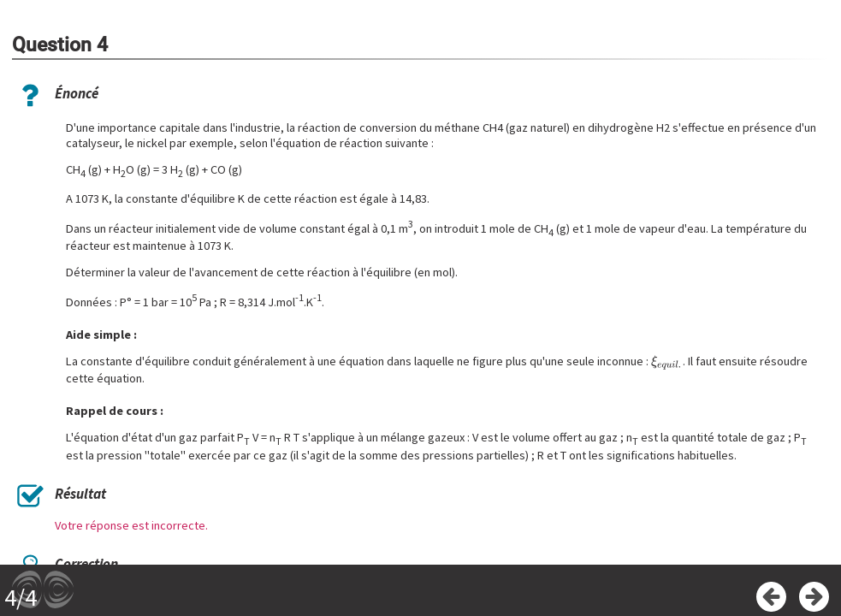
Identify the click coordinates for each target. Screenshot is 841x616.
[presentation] (667, 362)
